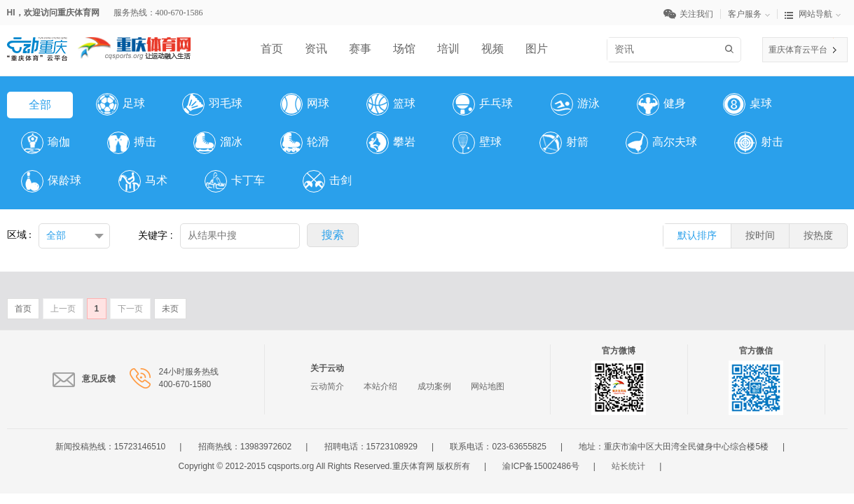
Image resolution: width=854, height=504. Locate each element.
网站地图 (488, 386)
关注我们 (692, 14)
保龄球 (51, 181)
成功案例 (434, 386)
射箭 (564, 143)
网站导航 (813, 14)
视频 (493, 49)
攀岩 (391, 143)
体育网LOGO (135, 43)
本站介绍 (380, 386)
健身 (661, 104)
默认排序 (697, 236)
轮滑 (305, 143)
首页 (272, 49)
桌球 (748, 104)
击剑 (327, 181)
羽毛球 (212, 104)
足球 (120, 104)
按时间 (760, 236)
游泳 (575, 104)
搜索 (732, 49)
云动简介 (327, 386)
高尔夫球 (661, 143)
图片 (537, 49)
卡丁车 (235, 181)
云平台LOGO (37, 43)
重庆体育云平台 (798, 50)
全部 (40, 105)
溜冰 (218, 143)
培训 (448, 49)
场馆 (404, 49)
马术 (143, 181)
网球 (305, 104)
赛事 (360, 49)
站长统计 (628, 466)
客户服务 (753, 14)
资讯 (316, 49)
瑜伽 (46, 143)
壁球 (477, 143)
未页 (170, 309)
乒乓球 (483, 104)
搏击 (132, 143)
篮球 (391, 104)
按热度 (818, 236)
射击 (759, 143)
